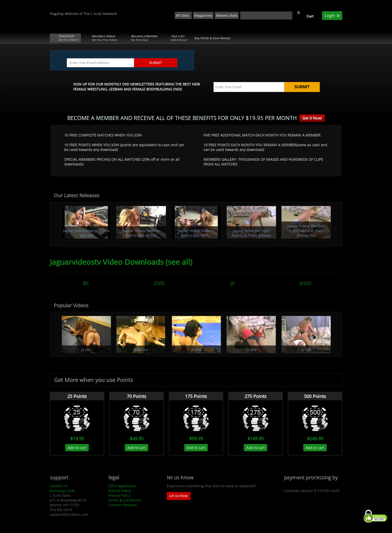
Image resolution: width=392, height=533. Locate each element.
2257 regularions (122, 486)
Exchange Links (62, 491)
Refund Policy (120, 491)
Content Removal (122, 505)
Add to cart (77, 448)
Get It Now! (312, 118)
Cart (310, 16)
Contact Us (59, 486)
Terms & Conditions (125, 500)
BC (86, 283)
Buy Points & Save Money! (212, 38)
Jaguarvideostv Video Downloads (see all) (121, 262)
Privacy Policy (119, 495)
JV (233, 283)
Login (332, 15)
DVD (159, 283)
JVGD (306, 283)
